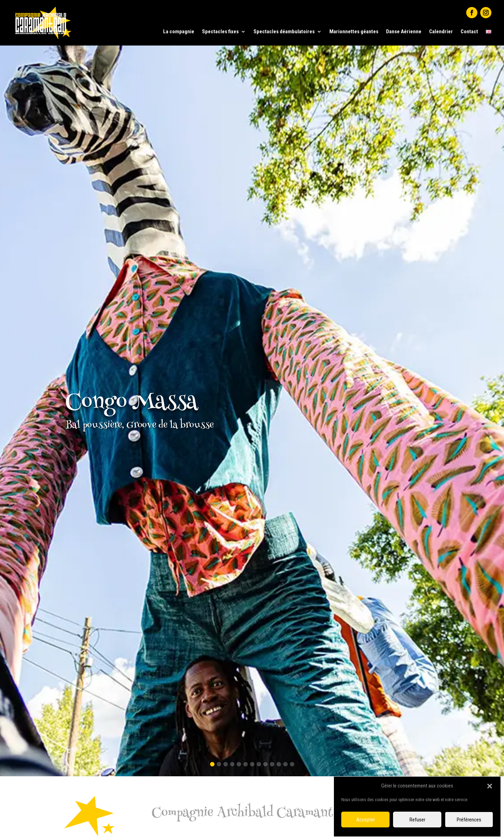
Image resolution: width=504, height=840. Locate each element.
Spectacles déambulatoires (284, 32)
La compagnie (179, 32)
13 (292, 764)
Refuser (417, 820)
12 (285, 764)
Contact (469, 32)
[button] (490, 786)
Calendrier (441, 32)
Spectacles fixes (220, 32)
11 (279, 764)
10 (272, 764)
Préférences (469, 820)
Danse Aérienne (404, 32)
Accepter (366, 820)
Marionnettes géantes (354, 32)
